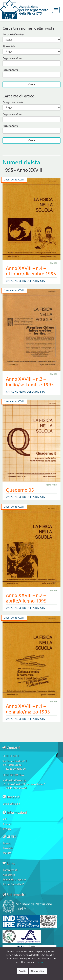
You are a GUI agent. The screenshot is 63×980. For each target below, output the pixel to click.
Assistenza (9, 875)
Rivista (53, 263)
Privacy (7, 829)
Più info (41, 962)
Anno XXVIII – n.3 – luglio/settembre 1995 (30, 382)
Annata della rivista (13, 35)
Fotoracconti (10, 870)
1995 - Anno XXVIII (14, 180)
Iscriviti (7, 843)
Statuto (7, 853)
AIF (5, 819)
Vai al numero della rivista (25, 281)
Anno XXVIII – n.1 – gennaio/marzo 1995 (28, 709)
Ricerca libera (10, 70)
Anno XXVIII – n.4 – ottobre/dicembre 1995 (31, 271)
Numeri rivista (21, 162)
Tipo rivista (9, 46)
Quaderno (51, 485)
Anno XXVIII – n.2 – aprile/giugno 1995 (26, 598)
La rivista (8, 848)
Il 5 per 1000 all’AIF (13, 884)
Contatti (8, 824)
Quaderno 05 (20, 490)
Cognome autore (12, 58)
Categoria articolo (13, 102)
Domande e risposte (14, 880)
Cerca (32, 85)
